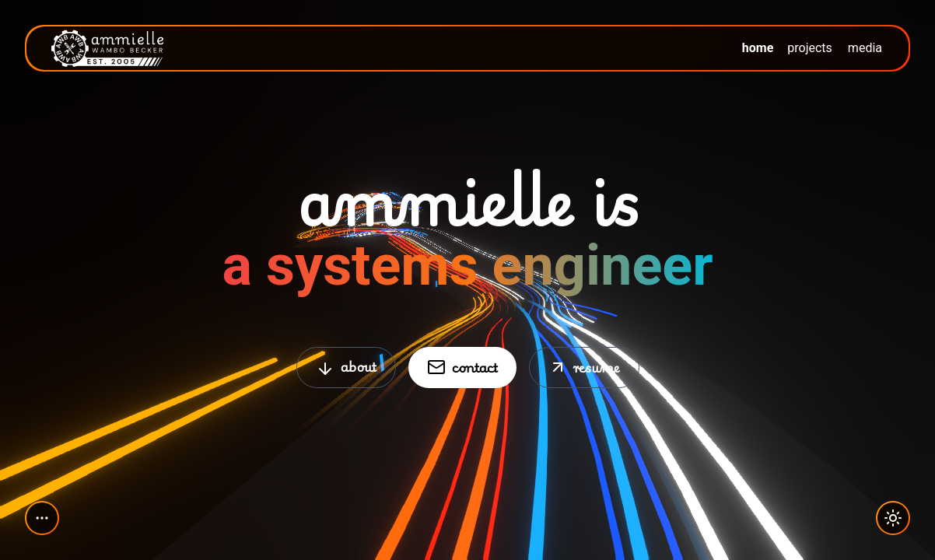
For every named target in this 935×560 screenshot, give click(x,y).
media (865, 48)
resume (584, 367)
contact (462, 367)
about (346, 366)
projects (810, 48)
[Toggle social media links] (42, 518)
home (758, 48)
